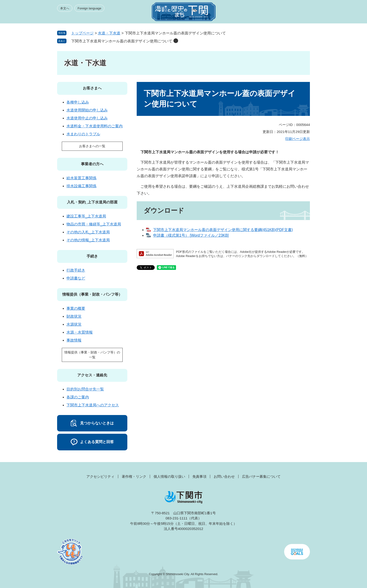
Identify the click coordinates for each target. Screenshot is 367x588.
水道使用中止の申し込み (87, 118)
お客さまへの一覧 (92, 146)
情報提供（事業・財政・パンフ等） (92, 294)
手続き (92, 256)
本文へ (65, 8)
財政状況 (74, 316)
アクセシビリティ (100, 476)
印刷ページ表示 (298, 139)
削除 (176, 41)
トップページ (82, 33)
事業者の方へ (92, 164)
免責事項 (199, 476)
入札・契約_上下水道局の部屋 (92, 202)
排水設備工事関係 (81, 186)
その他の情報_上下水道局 (88, 240)
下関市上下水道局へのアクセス (93, 405)
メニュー (301, 13)
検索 (285, 13)
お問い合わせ (224, 476)
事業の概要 (76, 308)
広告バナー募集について (261, 476)
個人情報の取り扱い (169, 476)
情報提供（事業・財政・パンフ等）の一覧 (92, 355)
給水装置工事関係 (81, 178)
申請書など (76, 278)
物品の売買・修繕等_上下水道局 (94, 224)
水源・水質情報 (80, 332)
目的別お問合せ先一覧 (85, 389)
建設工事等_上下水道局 (86, 216)
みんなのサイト (268, 13)
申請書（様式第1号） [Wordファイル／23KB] (191, 235)
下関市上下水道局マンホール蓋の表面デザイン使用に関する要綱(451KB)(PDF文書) (223, 230)
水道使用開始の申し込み (87, 110)
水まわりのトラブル (83, 134)
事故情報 (74, 340)
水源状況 (74, 324)
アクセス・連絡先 (92, 375)
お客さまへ (92, 88)
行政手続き (76, 270)
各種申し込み (78, 102)
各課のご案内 (78, 397)
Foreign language (89, 8)
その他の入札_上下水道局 (88, 232)
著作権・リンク (134, 476)
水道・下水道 (109, 33)
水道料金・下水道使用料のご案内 (95, 126)
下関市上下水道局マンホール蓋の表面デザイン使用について (122, 41)
